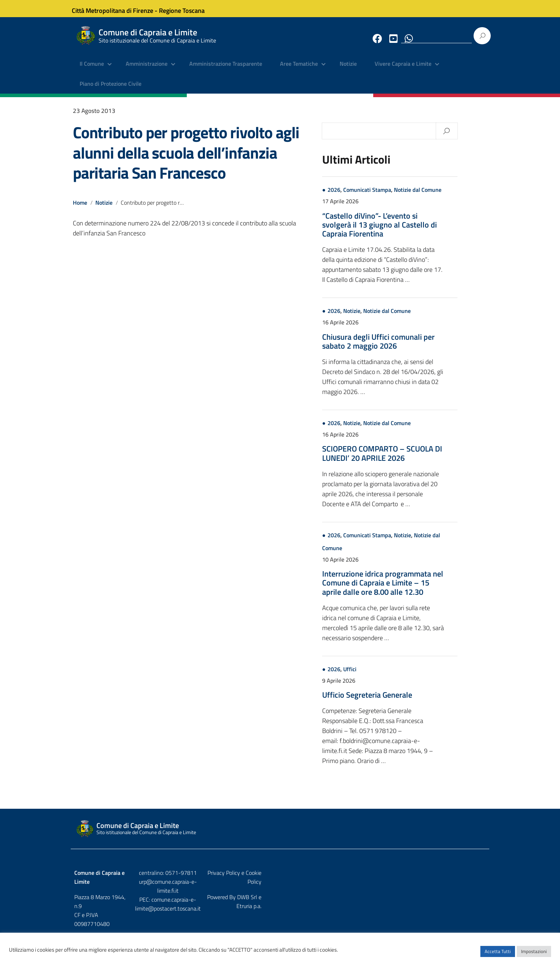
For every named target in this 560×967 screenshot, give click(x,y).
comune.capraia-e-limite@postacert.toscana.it (286, 896)
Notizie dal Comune (447, 195)
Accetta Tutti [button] (498, 954)
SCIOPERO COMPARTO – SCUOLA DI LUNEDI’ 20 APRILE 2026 (412, 459)
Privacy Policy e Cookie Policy (451, 878)
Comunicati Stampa (397, 195)
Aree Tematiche (299, 70)
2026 (364, 195)
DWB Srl (445, 893)
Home (80, 208)
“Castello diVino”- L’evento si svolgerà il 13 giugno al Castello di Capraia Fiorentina (409, 230)
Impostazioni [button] (534, 954)
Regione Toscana (187, 8)
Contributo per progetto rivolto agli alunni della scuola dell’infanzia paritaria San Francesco (186, 158)
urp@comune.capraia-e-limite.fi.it (280, 887)
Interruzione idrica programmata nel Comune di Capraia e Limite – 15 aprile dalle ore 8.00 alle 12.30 (412, 588)
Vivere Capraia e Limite (403, 70)
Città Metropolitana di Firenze (118, 8)
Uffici (379, 674)
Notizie (348, 70)
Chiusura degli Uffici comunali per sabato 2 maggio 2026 (408, 347)
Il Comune (92, 70)
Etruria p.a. (473, 893)
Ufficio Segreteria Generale (397, 701)
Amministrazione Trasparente (226, 70)
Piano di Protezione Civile (111, 89)
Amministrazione (147, 70)
